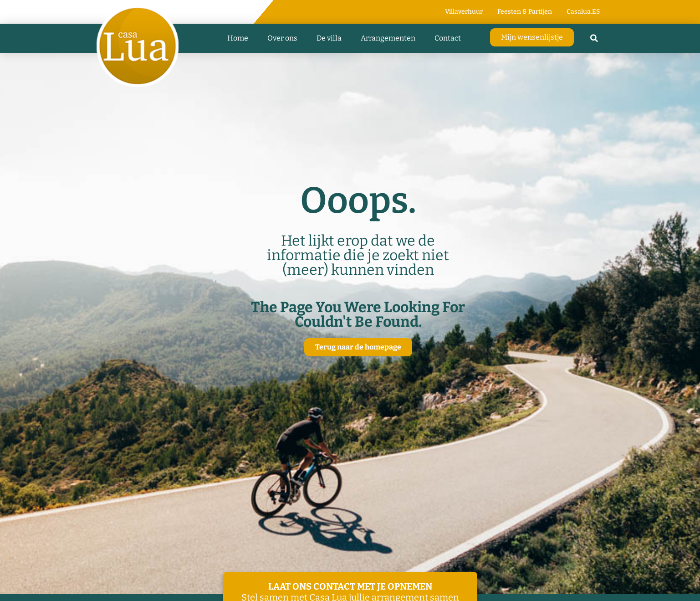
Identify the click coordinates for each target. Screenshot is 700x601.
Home (238, 38)
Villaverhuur (464, 12)
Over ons (282, 38)
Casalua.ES (583, 12)
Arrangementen (388, 38)
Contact (448, 38)
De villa (329, 38)
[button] (594, 38)
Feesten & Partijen (525, 12)
